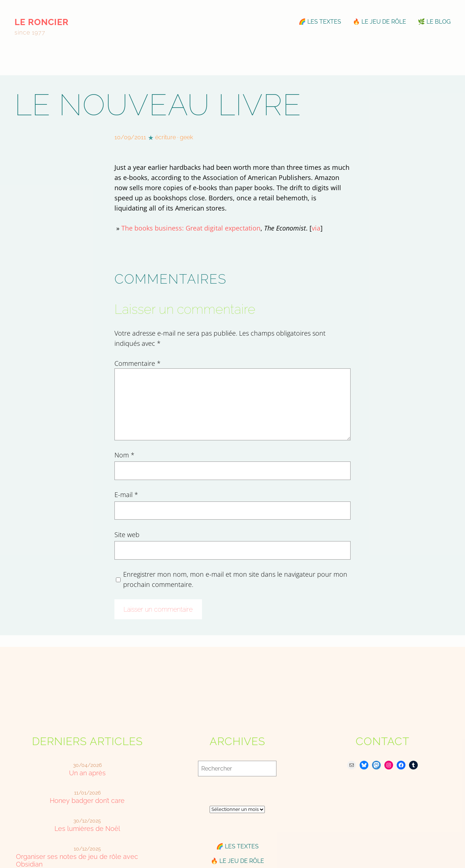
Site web (127, 535)
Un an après (87, 773)
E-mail (126, 495)
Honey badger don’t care (87, 801)
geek (186, 137)
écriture (165, 137)
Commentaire (138, 363)
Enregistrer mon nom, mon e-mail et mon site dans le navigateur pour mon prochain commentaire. (235, 579)
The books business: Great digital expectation (191, 228)
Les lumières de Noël (87, 829)
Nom (124, 455)
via (316, 228)
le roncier (42, 22)
